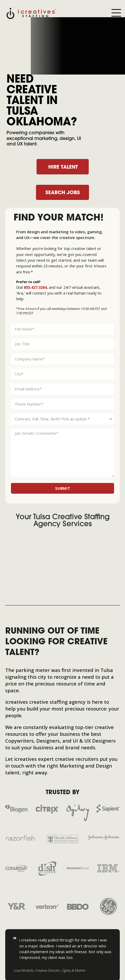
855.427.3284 (35, 287)
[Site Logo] (31, 13)
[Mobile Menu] (116, 13)
